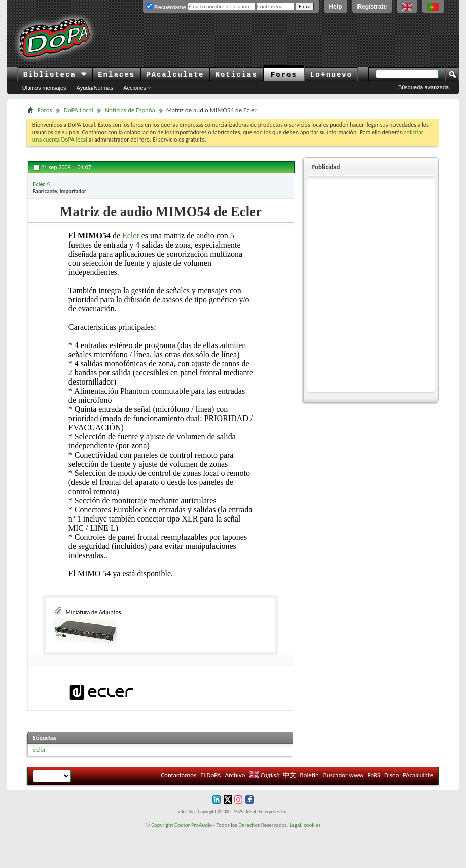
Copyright (162, 825)
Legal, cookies (305, 825)
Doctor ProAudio (193, 825)
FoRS (374, 775)
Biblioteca (55, 75)
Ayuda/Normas (95, 88)
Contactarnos (178, 775)
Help (336, 7)
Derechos (249, 825)
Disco (391, 775)
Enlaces (116, 75)
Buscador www (343, 775)
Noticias (236, 75)
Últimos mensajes (44, 88)
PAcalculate (175, 75)
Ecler (131, 236)
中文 (290, 775)
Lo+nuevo (331, 75)
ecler (40, 750)
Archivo (235, 775)
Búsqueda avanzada (423, 87)
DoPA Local (79, 110)
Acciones (135, 88)
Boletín (309, 775)
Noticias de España (130, 110)
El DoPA (210, 775)
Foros (284, 75)
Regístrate (372, 7)
